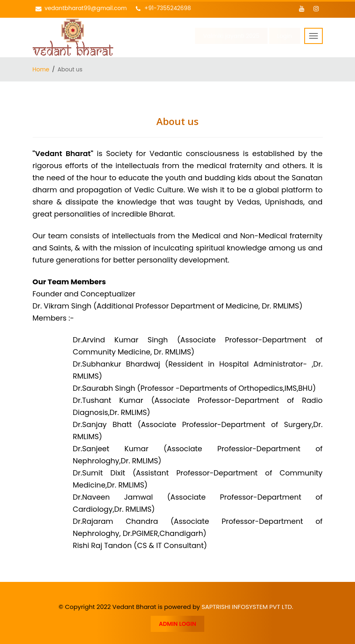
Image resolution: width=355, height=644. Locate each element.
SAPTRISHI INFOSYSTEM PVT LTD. (247, 607)
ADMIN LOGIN (177, 624)
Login (285, 36)
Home (41, 69)
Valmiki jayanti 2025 (231, 36)
